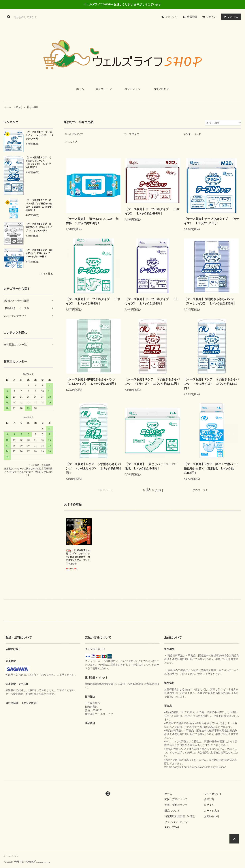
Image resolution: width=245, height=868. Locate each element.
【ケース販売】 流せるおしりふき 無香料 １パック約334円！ (92, 221)
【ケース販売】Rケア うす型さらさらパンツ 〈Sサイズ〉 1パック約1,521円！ (152, 382)
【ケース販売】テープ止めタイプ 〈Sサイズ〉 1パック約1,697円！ (152, 211)
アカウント (172, 17)
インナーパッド (192, 134)
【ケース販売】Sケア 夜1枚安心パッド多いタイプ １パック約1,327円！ (39, 253)
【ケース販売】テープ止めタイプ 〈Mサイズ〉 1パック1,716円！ (39, 135)
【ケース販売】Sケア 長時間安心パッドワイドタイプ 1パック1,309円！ (39, 227)
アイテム (230, 17)
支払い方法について (176, 799)
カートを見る (212, 811)
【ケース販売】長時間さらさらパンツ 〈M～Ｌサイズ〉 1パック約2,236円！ (210, 301)
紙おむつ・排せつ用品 (27, 107)
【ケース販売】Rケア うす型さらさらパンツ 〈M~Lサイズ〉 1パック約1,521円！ (38, 162)
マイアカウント (213, 794)
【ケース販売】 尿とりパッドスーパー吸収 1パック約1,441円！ (151, 466)
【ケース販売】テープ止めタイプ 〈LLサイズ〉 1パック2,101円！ (152, 301)
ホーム (80, 89)
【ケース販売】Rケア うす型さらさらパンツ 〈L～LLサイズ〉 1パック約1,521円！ (93, 468)
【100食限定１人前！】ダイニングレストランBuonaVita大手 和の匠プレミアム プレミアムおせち (78, 557)
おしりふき (71, 142)
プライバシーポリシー (177, 822)
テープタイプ (132, 134)
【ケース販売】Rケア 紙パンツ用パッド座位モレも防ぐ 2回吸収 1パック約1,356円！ (39, 205)
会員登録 (192, 17)
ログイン (211, 17)
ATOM (175, 827)
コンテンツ (133, 89)
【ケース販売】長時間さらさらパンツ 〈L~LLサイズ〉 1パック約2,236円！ (92, 382)
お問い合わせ (161, 89)
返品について (172, 811)
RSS (167, 827)
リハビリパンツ (74, 134)
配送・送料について (176, 805)
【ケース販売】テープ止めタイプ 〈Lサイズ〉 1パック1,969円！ (93, 301)
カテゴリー (104, 89)
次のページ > (200, 490)
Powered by (27, 862)
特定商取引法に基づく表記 (180, 816)
